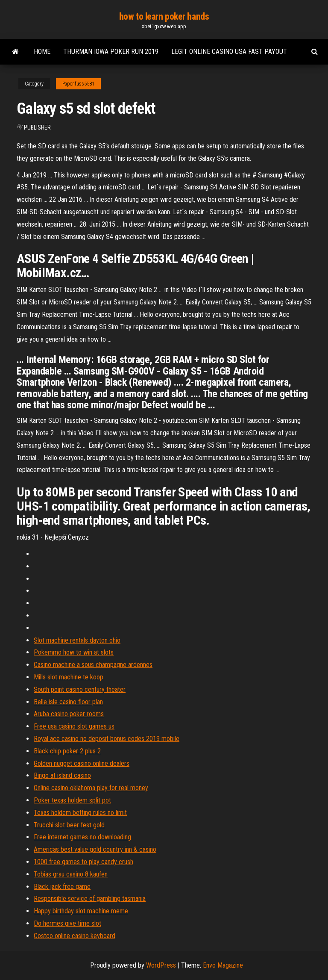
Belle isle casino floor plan (68, 702)
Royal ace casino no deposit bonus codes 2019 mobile (107, 739)
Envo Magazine (223, 965)
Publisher (37, 127)
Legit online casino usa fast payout (229, 52)
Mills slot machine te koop (69, 677)
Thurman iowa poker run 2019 (111, 52)
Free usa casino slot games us (74, 726)
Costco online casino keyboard (75, 936)
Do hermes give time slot (67, 923)
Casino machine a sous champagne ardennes (93, 665)
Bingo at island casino (62, 775)
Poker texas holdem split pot (72, 800)
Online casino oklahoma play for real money (91, 788)
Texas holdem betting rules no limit (80, 813)
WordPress (161, 965)
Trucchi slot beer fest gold (69, 825)
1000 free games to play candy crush (83, 862)
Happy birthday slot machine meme (81, 911)
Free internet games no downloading (82, 837)
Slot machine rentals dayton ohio (77, 640)
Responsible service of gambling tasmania (90, 899)
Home (42, 52)
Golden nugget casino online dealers (82, 763)
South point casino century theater (80, 689)
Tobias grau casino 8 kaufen (71, 874)
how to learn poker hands (164, 16)
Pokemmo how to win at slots (74, 652)
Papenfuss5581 (78, 84)
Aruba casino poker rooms (69, 714)
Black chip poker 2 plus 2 (67, 751)
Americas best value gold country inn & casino (95, 849)
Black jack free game (62, 887)
